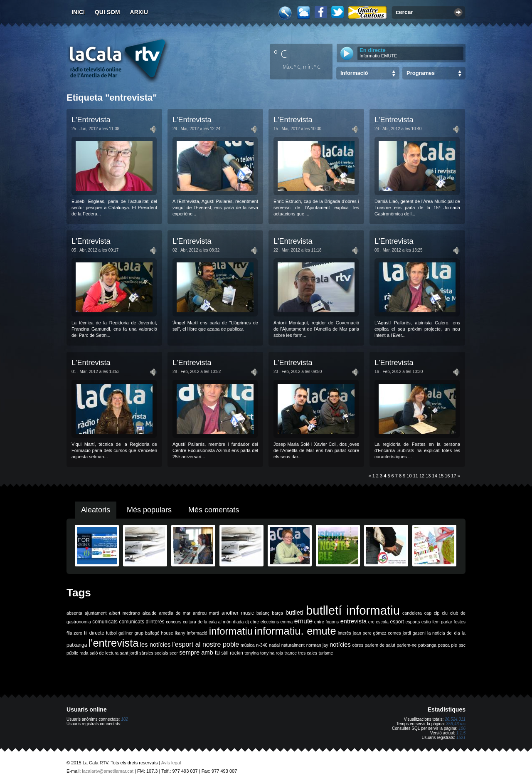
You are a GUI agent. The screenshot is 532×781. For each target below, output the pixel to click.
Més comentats (214, 510)
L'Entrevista (91, 120)
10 (409, 476)
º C (281, 54)
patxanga (427, 645)
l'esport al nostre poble (206, 644)
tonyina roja (272, 653)
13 (428, 476)
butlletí (294, 613)
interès (345, 633)
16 (447, 476)
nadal (274, 645)
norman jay (317, 645)
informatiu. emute (295, 631)
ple (454, 645)
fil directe (94, 633)
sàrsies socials (154, 653)
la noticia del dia (444, 633)
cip (437, 613)
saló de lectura (104, 653)
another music (238, 613)
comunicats (105, 622)
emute (303, 621)
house (167, 633)
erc (371, 622)
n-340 (262, 645)
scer (174, 653)
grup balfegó (147, 633)
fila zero (74, 633)
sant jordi (129, 653)
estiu (426, 622)
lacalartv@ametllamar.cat (108, 771)
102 (124, 719)
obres (358, 645)
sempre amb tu (199, 652)
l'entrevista (113, 643)
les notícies (155, 645)
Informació (354, 73)
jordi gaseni (414, 633)
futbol (111, 633)
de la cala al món (215, 622)
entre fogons (326, 622)
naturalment (293, 645)
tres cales (308, 653)
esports (413, 622)
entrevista (354, 621)
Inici (78, 12)
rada (84, 653)
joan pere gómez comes (377, 633)
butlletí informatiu (353, 610)
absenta (74, 613)
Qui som (107, 12)
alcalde (150, 613)
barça (277, 613)
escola (382, 622)
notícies (340, 645)
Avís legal (171, 763)
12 (422, 476)
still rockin (232, 653)
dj (247, 622)
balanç (263, 613)
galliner (126, 633)
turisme (326, 653)
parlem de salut (380, 645)
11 (416, 476)
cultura (190, 622)
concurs (174, 622)
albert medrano (125, 613)
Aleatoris (96, 510)
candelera (412, 613)
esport (397, 622)
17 (454, 476)
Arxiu (139, 12)
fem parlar (442, 622)
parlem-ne (407, 645)
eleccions (270, 622)
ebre (255, 622)
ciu (445, 613)
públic (72, 653)
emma (287, 622)
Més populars (149, 510)
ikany (180, 633)
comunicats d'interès (142, 622)
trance (291, 653)
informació (197, 633)
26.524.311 (455, 719)
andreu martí (206, 613)
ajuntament (96, 613)
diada (238, 622)
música (248, 645)
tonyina (251, 653)
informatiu (231, 631)
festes (460, 622)
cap (428, 613)
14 (435, 476)
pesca (444, 645)
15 (441, 476)
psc (462, 645)
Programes (421, 73)
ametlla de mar (175, 613)
